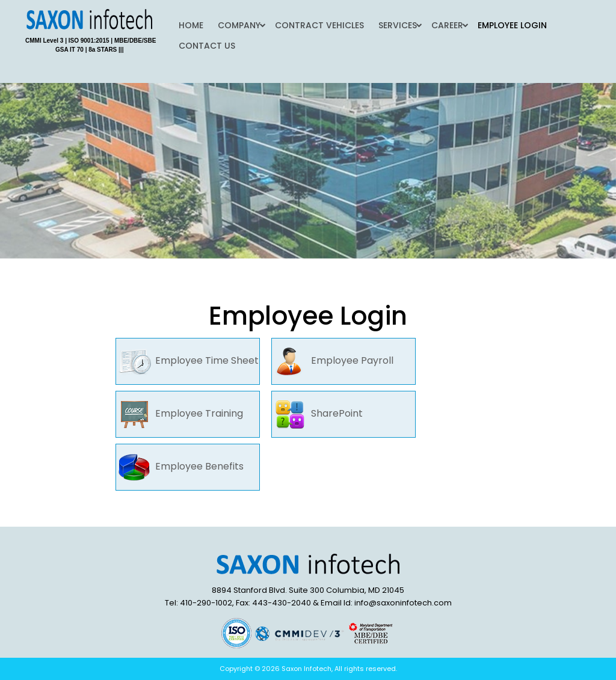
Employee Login (512, 25)
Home (191, 25)
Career (447, 25)
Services (398, 25)
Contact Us (207, 46)
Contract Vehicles (319, 25)
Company (239, 25)
